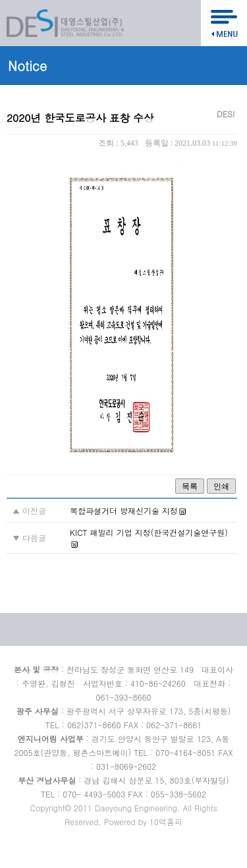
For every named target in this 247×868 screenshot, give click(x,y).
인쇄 (221, 486)
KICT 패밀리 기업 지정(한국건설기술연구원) (149, 532)
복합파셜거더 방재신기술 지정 (124, 510)
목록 (190, 486)
